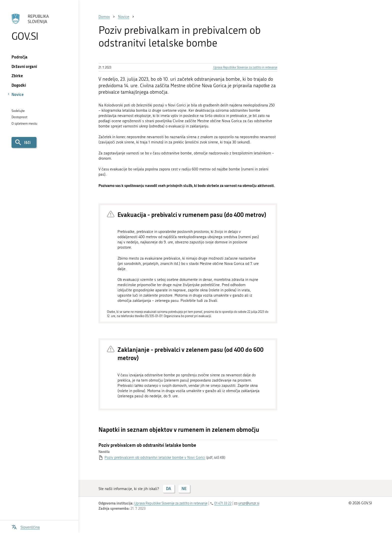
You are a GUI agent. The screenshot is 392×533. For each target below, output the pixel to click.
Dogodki (19, 85)
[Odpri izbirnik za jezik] (26, 527)
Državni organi (24, 66)
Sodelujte (18, 111)
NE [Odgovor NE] (184, 488)
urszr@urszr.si (249, 503)
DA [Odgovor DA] (168, 488)
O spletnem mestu (24, 124)
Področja (19, 57)
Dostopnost (19, 117)
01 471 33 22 (223, 503)
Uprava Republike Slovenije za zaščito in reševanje (245, 67)
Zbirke (17, 76)
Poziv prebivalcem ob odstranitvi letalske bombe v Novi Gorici (155, 458)
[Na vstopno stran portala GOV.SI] (39, 27)
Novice (18, 94)
